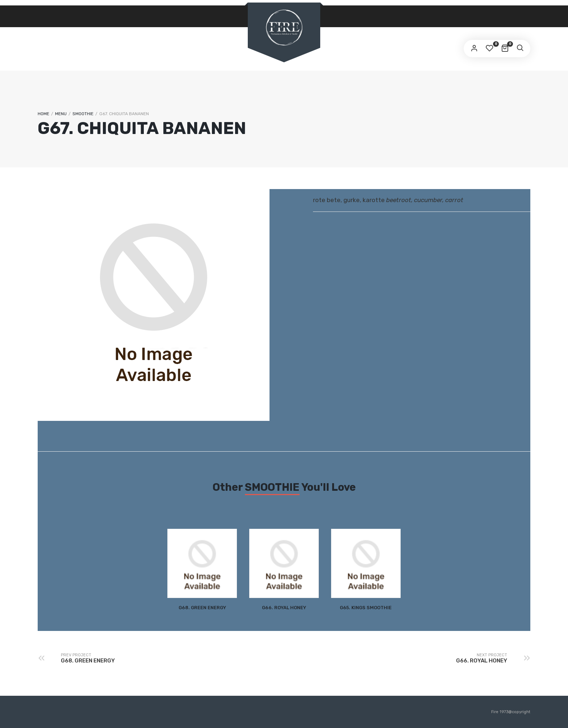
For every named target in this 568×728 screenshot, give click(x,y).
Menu (61, 114)
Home (43, 114)
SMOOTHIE (83, 114)
